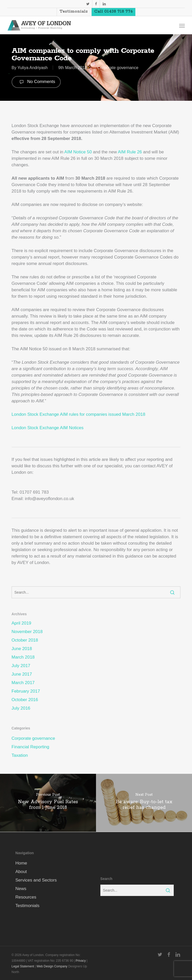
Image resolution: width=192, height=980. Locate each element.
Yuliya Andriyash (33, 68)
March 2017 (23, 683)
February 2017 (26, 691)
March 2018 (23, 657)
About (21, 872)
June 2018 (22, 649)
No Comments (36, 82)
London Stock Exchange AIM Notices (48, 428)
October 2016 (25, 700)
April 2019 (21, 623)
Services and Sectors (36, 880)
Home (21, 863)
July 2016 (21, 708)
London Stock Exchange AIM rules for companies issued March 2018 (78, 414)
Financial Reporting (30, 747)
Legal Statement (23, 966)
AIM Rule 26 (130, 152)
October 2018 (25, 640)
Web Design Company (52, 966)
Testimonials (28, 906)
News (21, 889)
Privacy (81, 961)
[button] (182, 26)
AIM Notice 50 (78, 152)
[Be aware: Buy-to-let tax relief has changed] (144, 803)
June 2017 (22, 674)
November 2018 (27, 632)
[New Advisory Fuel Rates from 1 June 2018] (48, 803)
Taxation (20, 755)
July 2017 (21, 666)
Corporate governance (118, 68)
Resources (26, 897)
